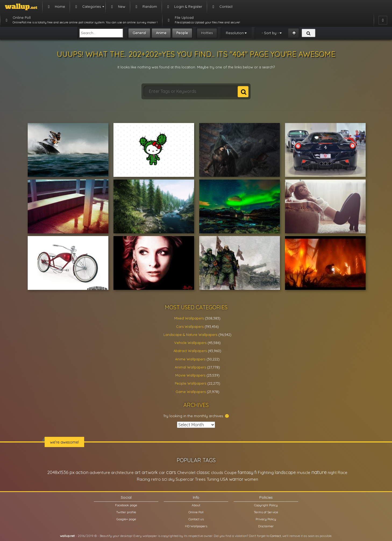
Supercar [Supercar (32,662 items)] (185, 479)
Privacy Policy (266, 519)
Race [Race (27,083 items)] (343, 473)
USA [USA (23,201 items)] (224, 479)
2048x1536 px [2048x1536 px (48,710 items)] (61, 472)
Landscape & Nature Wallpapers (190, 335)
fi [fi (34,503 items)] (256, 472)
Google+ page (126, 519)
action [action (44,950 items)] (82, 472)
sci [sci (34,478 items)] (165, 479)
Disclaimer (266, 526)
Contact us (196, 519)
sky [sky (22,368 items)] (171, 479)
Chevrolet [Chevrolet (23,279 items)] (186, 473)
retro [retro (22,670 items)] (156, 479)
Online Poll (196, 512)
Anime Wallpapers (190, 359)
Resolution (235, 33)
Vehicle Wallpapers (190, 343)
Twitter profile (126, 512)
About (196, 505)
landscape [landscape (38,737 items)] (285, 472)
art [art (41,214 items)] (138, 472)
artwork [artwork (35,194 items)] (150, 472)
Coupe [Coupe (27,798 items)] (230, 473)
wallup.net (67, 536)
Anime (161, 33)
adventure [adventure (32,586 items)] (100, 472)
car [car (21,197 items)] (162, 473)
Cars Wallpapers (190, 326)
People (182, 33)
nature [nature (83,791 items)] (319, 472)
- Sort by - (270, 33)
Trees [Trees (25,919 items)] (200, 479)
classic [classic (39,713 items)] (203, 472)
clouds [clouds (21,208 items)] (217, 473)
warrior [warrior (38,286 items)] (236, 479)
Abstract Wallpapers (190, 351)
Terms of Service (266, 512)
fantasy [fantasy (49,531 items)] (245, 472)
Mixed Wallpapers (189, 318)
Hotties (207, 33)
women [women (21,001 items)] (251, 479)
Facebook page (126, 505)
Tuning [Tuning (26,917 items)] (213, 479)
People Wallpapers (190, 383)
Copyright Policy (266, 505)
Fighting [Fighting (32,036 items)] (266, 472)
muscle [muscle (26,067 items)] (304, 473)
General (139, 33)
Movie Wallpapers (190, 375)
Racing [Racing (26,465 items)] (143, 479)
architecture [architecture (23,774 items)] (122, 473)
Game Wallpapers (191, 392)
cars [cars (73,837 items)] (171, 472)
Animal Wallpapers (190, 367)
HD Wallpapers (196, 526)
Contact (275, 536)
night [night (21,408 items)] (332, 473)
